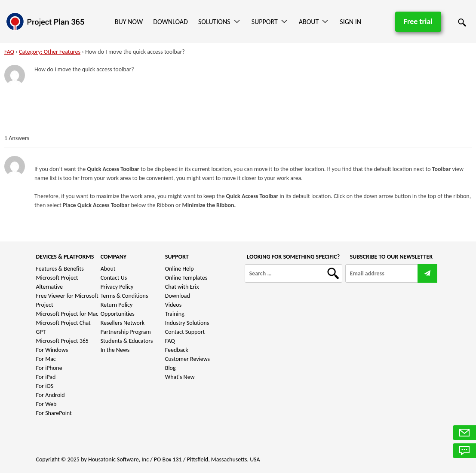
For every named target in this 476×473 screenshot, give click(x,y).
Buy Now (129, 22)
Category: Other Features (50, 52)
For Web (46, 404)
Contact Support (185, 332)
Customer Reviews (187, 359)
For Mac (46, 359)
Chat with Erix (182, 287)
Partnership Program (126, 332)
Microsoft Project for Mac (67, 314)
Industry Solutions (187, 323)
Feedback (177, 350)
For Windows (52, 350)
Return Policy (117, 305)
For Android (51, 395)
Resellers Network (123, 323)
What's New (180, 377)
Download (170, 22)
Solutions (214, 22)
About (309, 22)
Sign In (350, 22)
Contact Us (114, 278)
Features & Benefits (60, 269)
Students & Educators (127, 341)
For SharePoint (54, 413)
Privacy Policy (117, 287)
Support (265, 22)
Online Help (180, 269)
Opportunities (118, 314)
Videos (173, 305)
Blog (170, 368)
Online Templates (186, 278)
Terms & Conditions (124, 296)
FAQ (9, 52)
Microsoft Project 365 (62, 341)
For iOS (45, 386)
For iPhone (49, 368)
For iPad (46, 377)
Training (175, 314)
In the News (115, 350)
